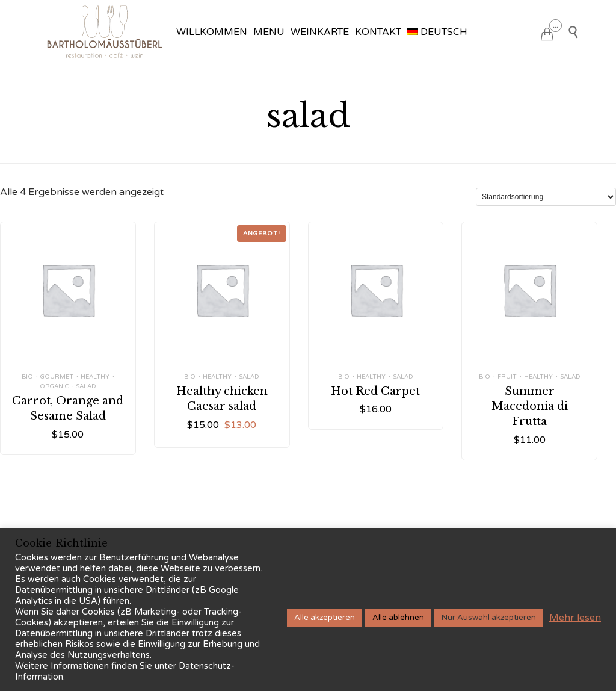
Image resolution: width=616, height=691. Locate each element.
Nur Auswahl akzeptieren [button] (489, 618)
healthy (95, 377)
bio (27, 377)
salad (86, 386)
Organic (54, 386)
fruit (507, 377)
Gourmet (57, 377)
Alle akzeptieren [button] (325, 618)
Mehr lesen (575, 618)
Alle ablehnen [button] (398, 618)
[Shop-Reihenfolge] (546, 197)
